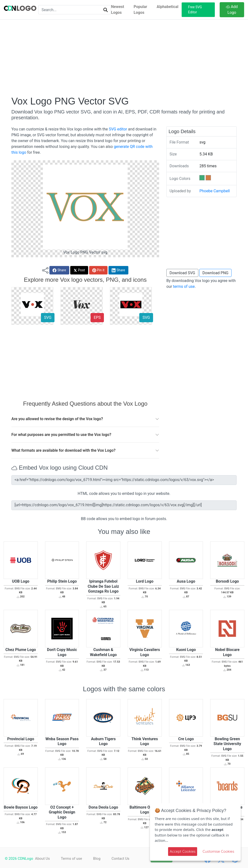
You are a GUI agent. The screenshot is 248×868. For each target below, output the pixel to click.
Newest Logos (117, 10)
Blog (98, 859)
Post (79, 270)
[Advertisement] (124, 57)
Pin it (98, 270)
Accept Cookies (183, 851)
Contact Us (123, 859)
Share (59, 270)
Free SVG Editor (195, 10)
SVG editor (118, 129)
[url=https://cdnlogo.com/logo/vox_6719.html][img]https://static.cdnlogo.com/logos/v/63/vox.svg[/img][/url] (124, 505)
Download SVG (182, 273)
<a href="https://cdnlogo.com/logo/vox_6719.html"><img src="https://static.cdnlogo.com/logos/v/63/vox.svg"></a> (124, 480)
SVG (48, 317)
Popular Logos (140, 10)
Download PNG (216, 273)
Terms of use (72, 859)
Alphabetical (168, 7)
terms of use (184, 286)
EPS (97, 317)
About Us (43, 859)
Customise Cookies (218, 851)
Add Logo (232, 10)
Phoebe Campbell (214, 191)
